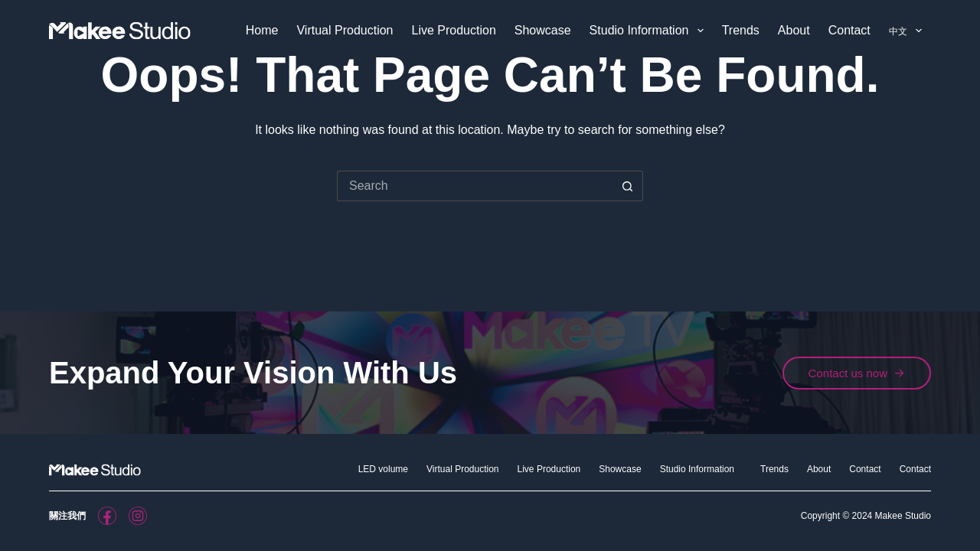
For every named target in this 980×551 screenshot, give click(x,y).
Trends (741, 30)
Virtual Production (345, 30)
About (794, 30)
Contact (849, 30)
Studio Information (650, 31)
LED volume (383, 469)
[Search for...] (475, 186)
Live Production (453, 30)
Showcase (543, 30)
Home (262, 30)
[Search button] (628, 186)
